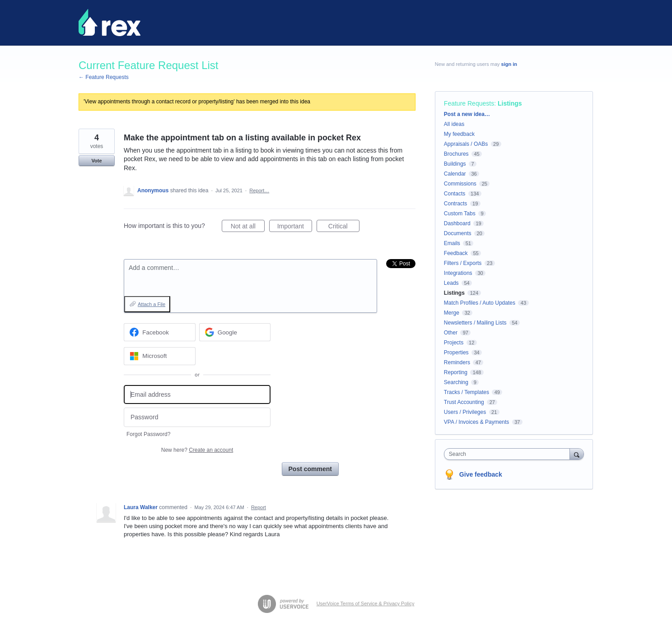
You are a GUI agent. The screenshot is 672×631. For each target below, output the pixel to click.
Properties (456, 353)
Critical (344, 227)
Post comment (310, 469)
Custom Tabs (460, 213)
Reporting (456, 372)
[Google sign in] (235, 332)
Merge (452, 313)
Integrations (458, 273)
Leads (451, 283)
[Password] (197, 417)
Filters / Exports (463, 263)
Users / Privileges (465, 412)
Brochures (456, 154)
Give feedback (481, 474)
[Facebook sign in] (160, 332)
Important (295, 227)
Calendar (455, 174)
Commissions (460, 184)
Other (451, 333)
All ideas (454, 124)
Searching (456, 382)
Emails (452, 243)
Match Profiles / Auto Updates (480, 303)
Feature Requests (469, 103)
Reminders (457, 362)
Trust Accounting (464, 402)
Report (259, 507)
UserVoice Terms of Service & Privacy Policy (366, 603)
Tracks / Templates (467, 392)
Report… (259, 190)
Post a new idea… (467, 114)
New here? (197, 450)
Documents (458, 233)
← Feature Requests (104, 77)
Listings (510, 103)
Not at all (248, 227)
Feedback (456, 253)
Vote (96, 161)
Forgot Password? (148, 434)
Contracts (455, 204)
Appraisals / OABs (466, 144)
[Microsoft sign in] (160, 356)
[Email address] (197, 395)
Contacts (455, 194)
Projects (454, 343)
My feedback (459, 134)
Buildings (455, 164)
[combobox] (509, 454)
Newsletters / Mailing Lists (475, 323)
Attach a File (152, 304)
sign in (509, 64)
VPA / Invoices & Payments (477, 422)
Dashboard (457, 223)
